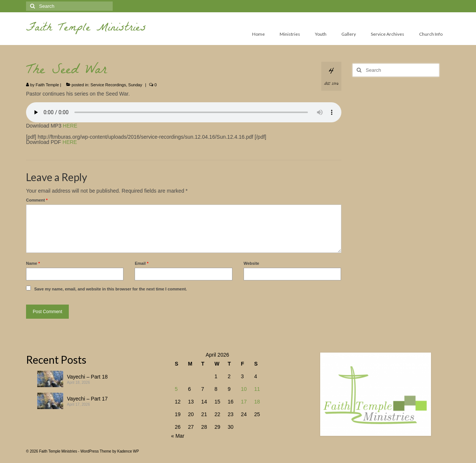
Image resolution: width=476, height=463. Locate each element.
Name (33, 263)
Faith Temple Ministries (86, 29)
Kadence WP (128, 451)
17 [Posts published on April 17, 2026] (244, 402)
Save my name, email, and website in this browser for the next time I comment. (111, 289)
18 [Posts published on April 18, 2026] (257, 402)
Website (251, 263)
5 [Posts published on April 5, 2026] (176, 389)
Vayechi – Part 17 (87, 399)
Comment (37, 200)
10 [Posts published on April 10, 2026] (244, 389)
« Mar (178, 436)
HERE (70, 126)
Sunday (135, 85)
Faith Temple (47, 85)
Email (141, 263)
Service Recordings (108, 85)
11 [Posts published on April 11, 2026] (257, 389)
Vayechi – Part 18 (87, 377)
